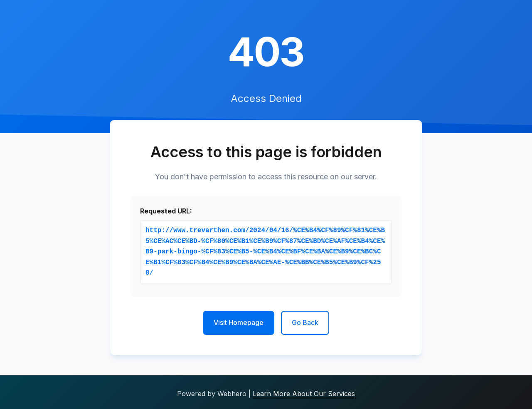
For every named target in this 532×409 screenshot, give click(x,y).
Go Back (305, 322)
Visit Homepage (239, 322)
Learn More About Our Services (304, 394)
